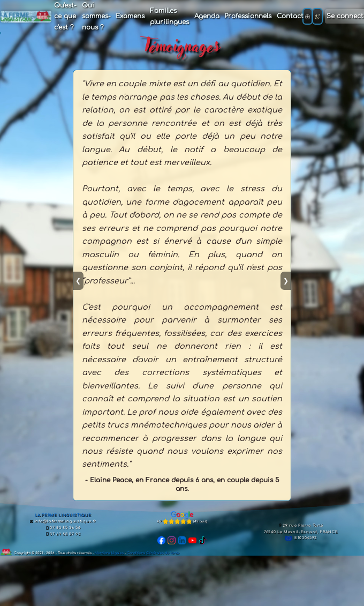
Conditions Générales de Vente (153, 553)
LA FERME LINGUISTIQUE (63, 515)
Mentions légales (109, 553)
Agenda (207, 16)
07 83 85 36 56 (63, 528)
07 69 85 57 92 (63, 534)
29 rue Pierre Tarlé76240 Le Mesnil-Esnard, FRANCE (301, 529)
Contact (290, 16)
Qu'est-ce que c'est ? (65, 16)
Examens (130, 16)
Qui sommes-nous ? (96, 16)
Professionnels (248, 16)
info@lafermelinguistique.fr (63, 521)
